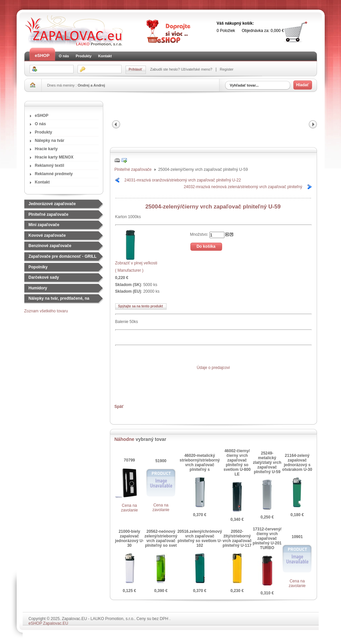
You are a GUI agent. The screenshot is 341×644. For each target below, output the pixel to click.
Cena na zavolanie (129, 508)
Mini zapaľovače (44, 225)
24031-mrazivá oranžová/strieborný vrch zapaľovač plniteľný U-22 (183, 180)
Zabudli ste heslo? (166, 69)
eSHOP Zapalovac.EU (48, 623)
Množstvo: (200, 234)
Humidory (38, 288)
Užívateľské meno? (197, 69)
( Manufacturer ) (129, 270)
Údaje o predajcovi (213, 368)
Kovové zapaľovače (47, 235)
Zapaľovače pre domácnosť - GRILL (63, 256)
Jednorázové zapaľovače (52, 204)
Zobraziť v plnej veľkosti (136, 261)
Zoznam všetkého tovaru (46, 311)
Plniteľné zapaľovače (49, 214)
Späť (119, 407)
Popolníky (38, 267)
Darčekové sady (44, 277)
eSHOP (42, 55)
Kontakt (105, 56)
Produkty (84, 56)
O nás (64, 56)
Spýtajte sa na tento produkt (141, 306)
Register (226, 69)
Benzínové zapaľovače (50, 246)
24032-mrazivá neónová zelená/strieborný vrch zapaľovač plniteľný (243, 187)
